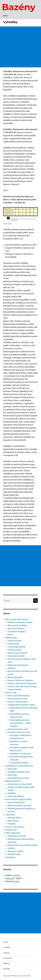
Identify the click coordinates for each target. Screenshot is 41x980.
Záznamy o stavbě (15, 851)
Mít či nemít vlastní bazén (17, 619)
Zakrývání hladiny (16, 796)
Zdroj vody (12, 769)
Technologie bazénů (17, 647)
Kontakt (7, 969)
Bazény (19, 7)
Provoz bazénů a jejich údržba (18, 799)
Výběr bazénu (11, 638)
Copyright (7, 976)
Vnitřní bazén (13, 644)
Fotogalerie (10, 857)
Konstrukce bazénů (16, 656)
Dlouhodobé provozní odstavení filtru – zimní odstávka (20, 723)
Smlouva (11, 848)
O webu (7, 947)
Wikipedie (10, 878)
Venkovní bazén (15, 641)
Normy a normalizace (15, 827)
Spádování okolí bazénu (18, 665)
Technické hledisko (16, 632)
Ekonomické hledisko (17, 625)
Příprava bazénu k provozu (19, 805)
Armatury (12, 668)
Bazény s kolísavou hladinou (20, 680)
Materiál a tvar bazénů (17, 653)
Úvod (5, 942)
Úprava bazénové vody (17, 699)
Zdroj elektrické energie (18, 778)
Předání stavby (14, 854)
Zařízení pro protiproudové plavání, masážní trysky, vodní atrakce (21, 787)
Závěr (10, 635)
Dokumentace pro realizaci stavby (23, 845)
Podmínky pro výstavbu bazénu (19, 766)
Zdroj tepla (12, 775)
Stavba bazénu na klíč (17, 836)
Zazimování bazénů (16, 802)
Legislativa (10, 815)
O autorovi (8, 958)
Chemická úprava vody (18, 729)
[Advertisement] (20, 47)
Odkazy (6, 963)
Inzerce (6, 953)
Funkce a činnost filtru (18, 702)
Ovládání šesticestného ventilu (21, 705)
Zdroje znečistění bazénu (18, 696)
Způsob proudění (15, 677)
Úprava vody (11, 693)
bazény (16, 881)
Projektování (11, 830)
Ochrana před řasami (19, 763)
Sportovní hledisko (16, 628)
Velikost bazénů (15, 650)
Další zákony (13, 821)
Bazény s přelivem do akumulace (22, 683)
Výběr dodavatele (13, 833)
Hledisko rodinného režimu (20, 622)
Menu (5, 16)
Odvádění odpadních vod (18, 772)
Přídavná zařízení (13, 781)
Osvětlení (12, 793)
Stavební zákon (14, 818)
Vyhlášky (12, 824)
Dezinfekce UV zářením (20, 754)
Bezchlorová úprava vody (19, 732)
